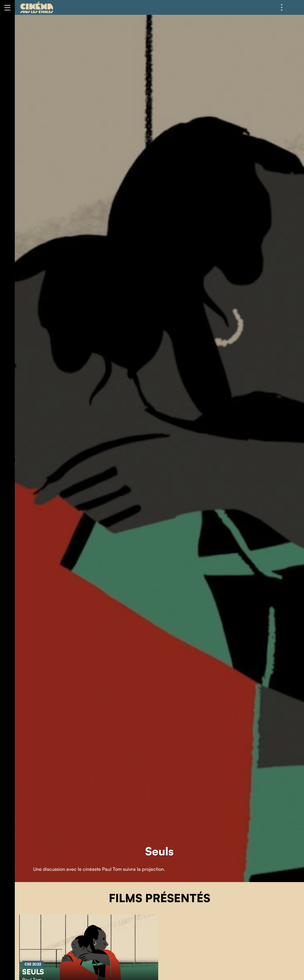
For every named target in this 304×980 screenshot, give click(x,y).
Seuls (33, 972)
